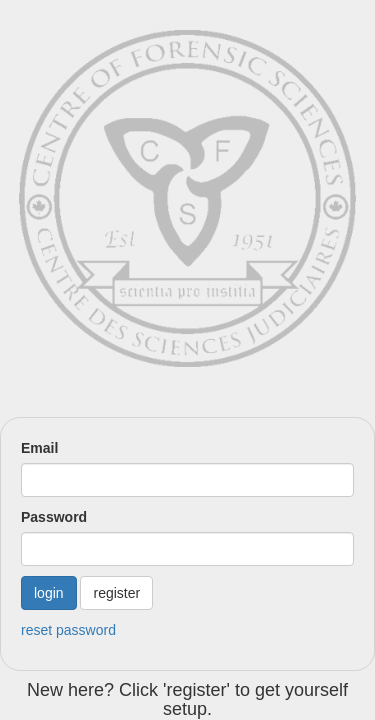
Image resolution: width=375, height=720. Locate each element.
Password (54, 517)
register (116, 593)
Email (39, 448)
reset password (68, 630)
